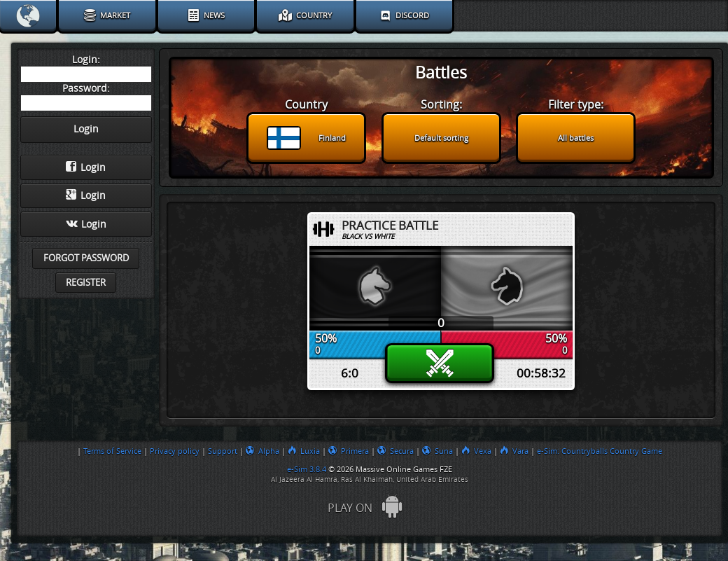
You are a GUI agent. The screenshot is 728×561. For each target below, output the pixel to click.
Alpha (262, 451)
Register (86, 283)
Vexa (476, 451)
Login (86, 167)
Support (223, 451)
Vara (514, 451)
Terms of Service (112, 451)
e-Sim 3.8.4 (307, 469)
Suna (437, 451)
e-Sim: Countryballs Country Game (600, 451)
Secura (395, 451)
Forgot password (86, 258)
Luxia (304, 451)
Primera (349, 451)
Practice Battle (390, 226)
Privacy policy (175, 451)
